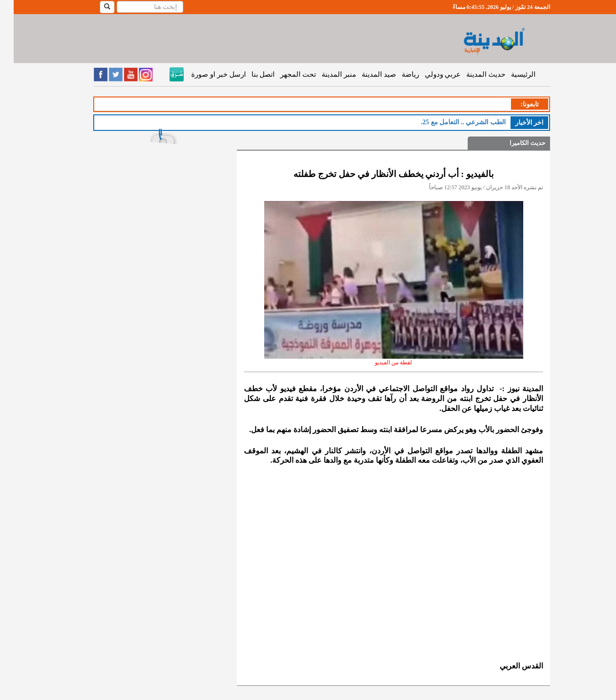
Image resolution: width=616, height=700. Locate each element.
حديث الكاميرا (514, 143)
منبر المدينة (325, 74)
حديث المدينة (472, 74)
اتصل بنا (250, 74)
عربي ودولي (429, 74)
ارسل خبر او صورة (205, 74)
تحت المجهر (284, 74)
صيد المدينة (365, 74)
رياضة (397, 74)
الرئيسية (510, 74)
